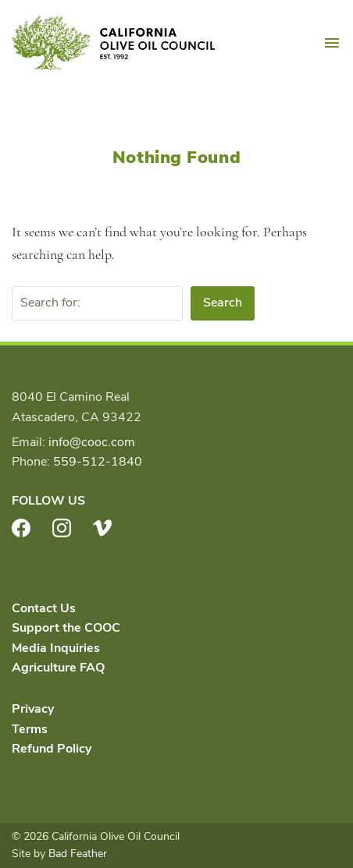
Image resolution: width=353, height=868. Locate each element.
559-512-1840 (98, 462)
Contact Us (44, 608)
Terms (30, 729)
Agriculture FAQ (58, 668)
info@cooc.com (92, 442)
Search (223, 303)
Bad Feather (78, 854)
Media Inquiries (56, 648)
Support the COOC (66, 628)
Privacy (33, 709)
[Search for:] (97, 303)
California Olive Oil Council (113, 43)
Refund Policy (52, 749)
